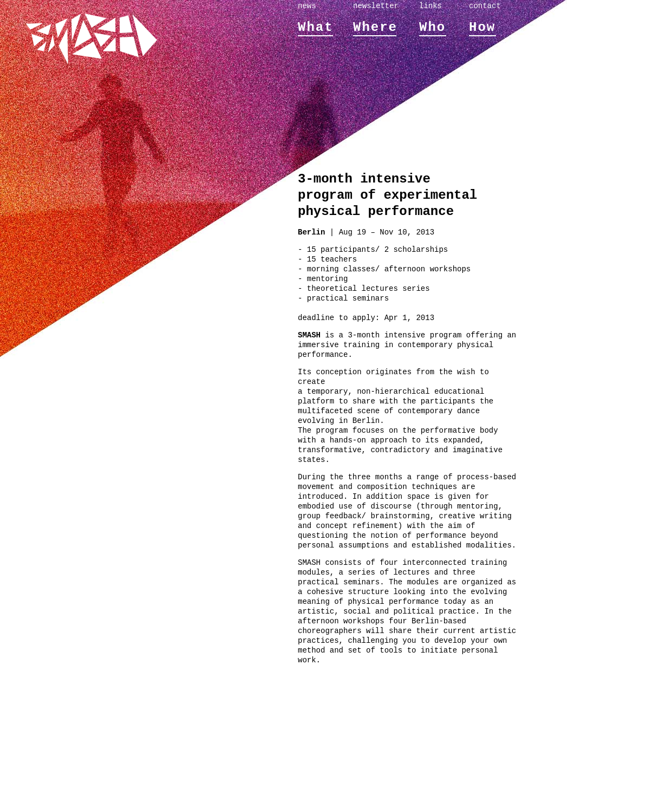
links (430, 6)
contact (485, 6)
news (307, 6)
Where (375, 27)
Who (432, 27)
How (482, 27)
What (316, 27)
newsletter (376, 6)
